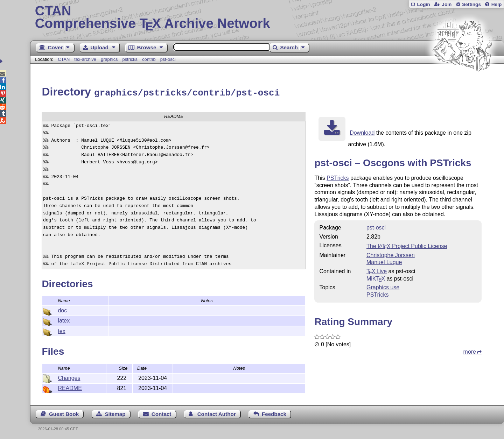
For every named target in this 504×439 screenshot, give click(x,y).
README (70, 387)
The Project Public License (407, 245)
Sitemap (115, 413)
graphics (109, 59)
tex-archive (85, 59)
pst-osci (168, 59)
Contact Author (217, 413)
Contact (162, 413)
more (470, 351)
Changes (69, 377)
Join (447, 4)
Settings (471, 4)
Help (497, 4)
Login (423, 4)
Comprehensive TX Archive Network (267, 17)
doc (62, 309)
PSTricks (338, 177)
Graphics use (383, 286)
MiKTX (376, 278)
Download (362, 132)
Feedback (274, 413)
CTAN (64, 59)
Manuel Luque (384, 261)
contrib (149, 59)
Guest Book (64, 413)
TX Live (377, 270)
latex (64, 320)
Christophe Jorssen (391, 254)
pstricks (130, 59)
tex (61, 330)
